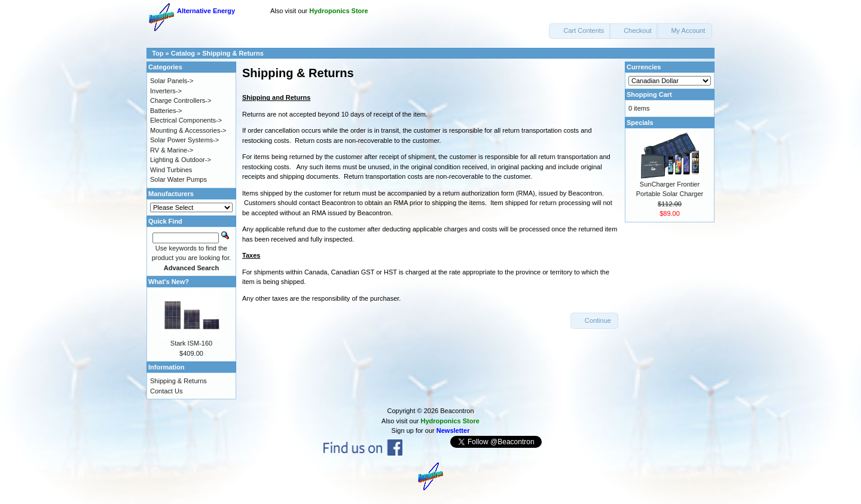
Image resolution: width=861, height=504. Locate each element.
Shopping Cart (649, 94)
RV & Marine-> (172, 150)
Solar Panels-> (172, 81)
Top (158, 53)
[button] (580, 31)
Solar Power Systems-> (184, 140)
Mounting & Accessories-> (188, 130)
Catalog (183, 53)
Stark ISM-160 (191, 343)
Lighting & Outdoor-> (181, 160)
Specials (640, 123)
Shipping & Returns (233, 53)
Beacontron (457, 411)
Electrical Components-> (186, 120)
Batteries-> (166, 111)
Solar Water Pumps (178, 179)
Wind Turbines (171, 170)
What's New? (169, 282)
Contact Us (166, 391)
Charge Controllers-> (181, 100)
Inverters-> (166, 91)
